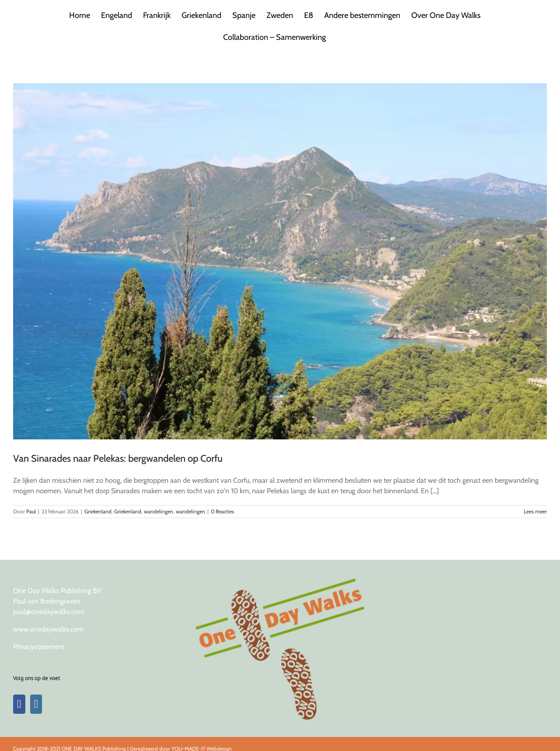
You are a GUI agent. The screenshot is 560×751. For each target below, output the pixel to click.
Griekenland (98, 511)
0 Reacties (222, 511)
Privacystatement (39, 647)
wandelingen (159, 511)
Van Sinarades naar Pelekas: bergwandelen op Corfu (118, 458)
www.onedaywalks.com (48, 629)
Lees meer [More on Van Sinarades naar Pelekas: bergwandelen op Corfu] (535, 511)
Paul (31, 511)
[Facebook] (19, 704)
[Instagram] (36, 704)
